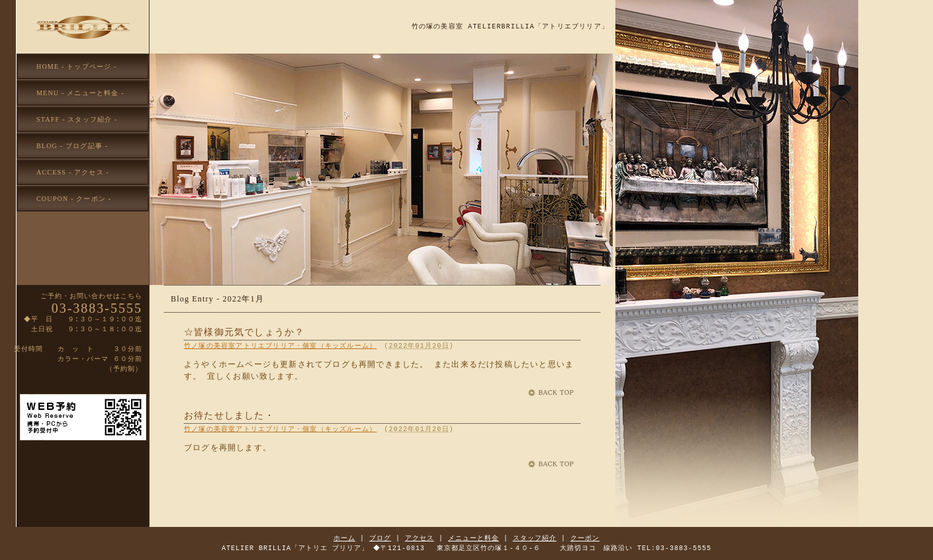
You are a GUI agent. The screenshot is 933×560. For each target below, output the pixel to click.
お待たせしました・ (229, 416)
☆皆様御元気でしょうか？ (244, 333)
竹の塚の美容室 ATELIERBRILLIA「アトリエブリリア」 (510, 26)
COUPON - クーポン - (74, 199)
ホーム (344, 538)
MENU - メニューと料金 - (80, 93)
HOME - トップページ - (77, 66)
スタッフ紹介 (535, 538)
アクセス (420, 538)
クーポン (585, 538)
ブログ (380, 538)
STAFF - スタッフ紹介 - (77, 119)
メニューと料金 (473, 538)
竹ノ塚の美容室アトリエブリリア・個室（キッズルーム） (280, 346)
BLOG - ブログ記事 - (72, 146)
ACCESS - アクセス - (73, 172)
